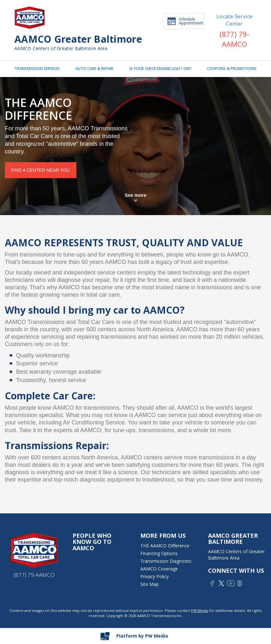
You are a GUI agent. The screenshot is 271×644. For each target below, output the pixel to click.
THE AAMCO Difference (165, 546)
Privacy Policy (154, 576)
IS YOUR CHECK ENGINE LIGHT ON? (160, 69)
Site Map (149, 584)
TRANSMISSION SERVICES (37, 69)
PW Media (200, 610)
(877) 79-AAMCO (234, 39)
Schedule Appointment (185, 21)
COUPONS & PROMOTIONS (232, 69)
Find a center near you (41, 170)
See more (135, 195)
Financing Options (159, 553)
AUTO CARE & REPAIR (94, 69)
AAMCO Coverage (159, 569)
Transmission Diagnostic (166, 561)
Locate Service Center (235, 20)
